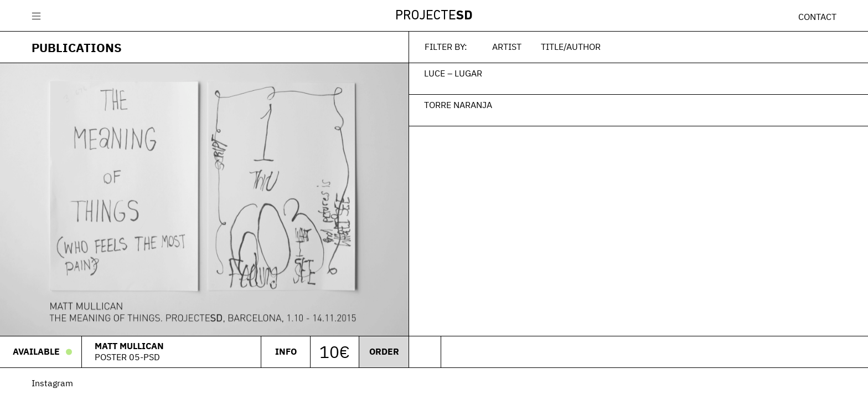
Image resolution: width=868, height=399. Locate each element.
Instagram (52, 383)
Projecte (434, 16)
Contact (817, 17)
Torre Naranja (458, 105)
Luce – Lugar (453, 73)
